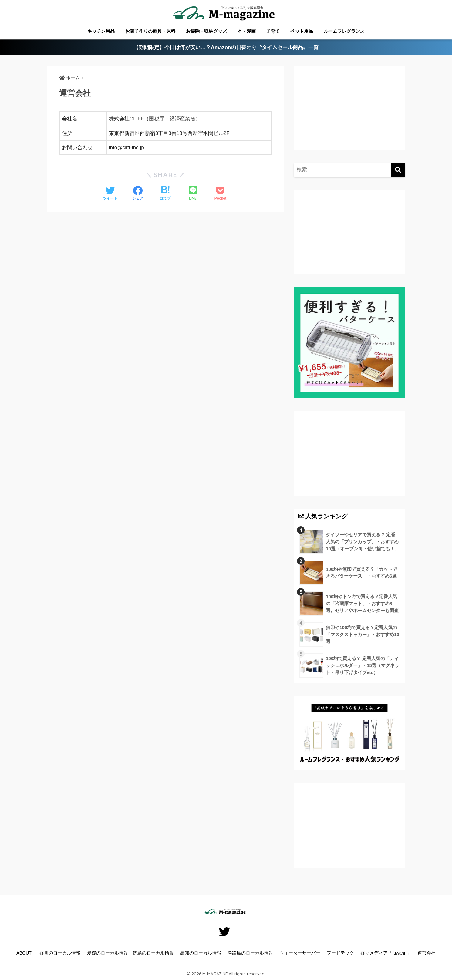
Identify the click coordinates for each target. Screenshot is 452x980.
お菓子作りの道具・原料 (150, 31)
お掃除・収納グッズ (206, 31)
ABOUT (24, 953)
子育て (273, 31)
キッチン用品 (101, 31)
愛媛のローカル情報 (108, 953)
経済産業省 (182, 119)
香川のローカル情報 (60, 953)
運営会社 (427, 953)
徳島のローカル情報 (153, 953)
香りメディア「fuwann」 (386, 953)
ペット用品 (302, 31)
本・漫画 (247, 31)
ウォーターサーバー (300, 953)
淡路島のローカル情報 (250, 953)
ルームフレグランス (344, 31)
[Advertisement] (349, 114)
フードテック (340, 953)
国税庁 (157, 119)
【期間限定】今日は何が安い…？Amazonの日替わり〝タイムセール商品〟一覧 (226, 47)
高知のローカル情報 (201, 953)
